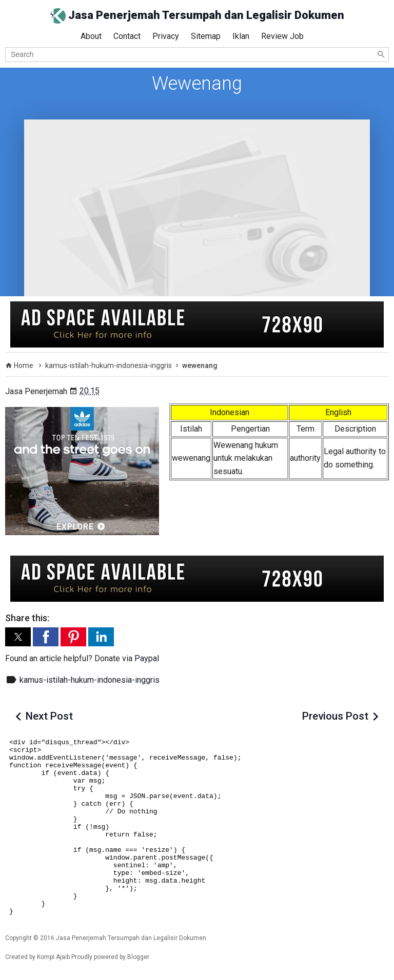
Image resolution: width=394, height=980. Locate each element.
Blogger (138, 957)
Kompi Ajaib (53, 957)
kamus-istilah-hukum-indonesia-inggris (90, 680)
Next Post (49, 716)
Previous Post (335, 716)
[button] (18, 637)
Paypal (147, 658)
